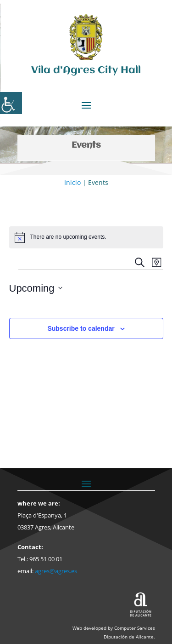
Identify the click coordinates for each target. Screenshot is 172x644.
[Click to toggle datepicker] (36, 288)
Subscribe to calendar (81, 328)
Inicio (72, 182)
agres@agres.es (56, 571)
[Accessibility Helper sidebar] (11, 103)
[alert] (86, 237)
